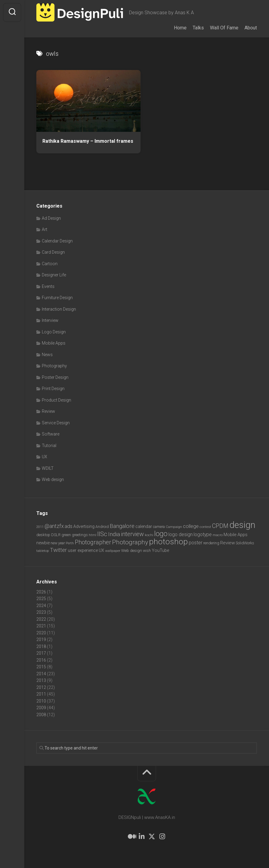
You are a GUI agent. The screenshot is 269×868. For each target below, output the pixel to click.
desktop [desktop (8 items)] (43, 535)
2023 (41, 612)
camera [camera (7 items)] (159, 527)
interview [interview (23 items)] (132, 534)
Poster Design (55, 377)
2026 (41, 592)
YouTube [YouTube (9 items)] (160, 550)
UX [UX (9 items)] (101, 550)
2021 (41, 626)
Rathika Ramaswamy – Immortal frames (88, 141)
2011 (41, 694)
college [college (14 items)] (191, 526)
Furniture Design (57, 298)
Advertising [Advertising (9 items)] (84, 526)
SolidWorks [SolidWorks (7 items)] (245, 543)
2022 (41, 619)
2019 (41, 639)
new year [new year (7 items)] (58, 543)
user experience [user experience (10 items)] (83, 550)
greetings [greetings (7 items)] (80, 535)
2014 (41, 674)
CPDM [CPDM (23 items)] (220, 526)
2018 (41, 646)
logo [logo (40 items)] (161, 534)
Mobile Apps (54, 343)
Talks (198, 28)
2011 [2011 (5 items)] (40, 527)
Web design (53, 479)
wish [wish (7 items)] (147, 551)
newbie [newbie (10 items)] (43, 543)
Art (45, 229)
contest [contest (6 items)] (205, 527)
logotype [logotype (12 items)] (203, 534)
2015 (41, 667)
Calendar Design (57, 241)
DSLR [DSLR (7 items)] (56, 535)
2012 (41, 687)
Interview (50, 320)
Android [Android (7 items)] (102, 527)
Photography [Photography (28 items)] (130, 542)
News (47, 355)
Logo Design (54, 332)
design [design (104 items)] (242, 525)
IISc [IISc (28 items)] (102, 534)
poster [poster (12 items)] (196, 543)
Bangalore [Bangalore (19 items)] (122, 526)
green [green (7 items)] (66, 535)
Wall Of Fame (224, 28)
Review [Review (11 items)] (227, 543)
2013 (41, 680)
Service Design (56, 423)
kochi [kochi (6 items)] (149, 535)
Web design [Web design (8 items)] (132, 551)
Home (180, 28)
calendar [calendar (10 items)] (144, 526)
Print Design (53, 389)
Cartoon (50, 264)
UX (45, 457)
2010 (41, 701)
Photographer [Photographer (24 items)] (93, 542)
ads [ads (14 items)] (68, 526)
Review (48, 411)
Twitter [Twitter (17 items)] (58, 550)
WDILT (48, 468)
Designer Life (54, 275)
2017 (41, 653)
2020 (41, 633)
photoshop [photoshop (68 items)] (168, 541)
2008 (41, 715)
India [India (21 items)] (114, 534)
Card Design (53, 252)
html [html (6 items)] (93, 535)
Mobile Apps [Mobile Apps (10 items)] (236, 535)
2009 (41, 708)
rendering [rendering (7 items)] (211, 543)
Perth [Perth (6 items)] (70, 543)
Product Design (56, 400)
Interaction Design (59, 309)
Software (51, 434)
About (251, 28)
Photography (54, 366)
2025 (41, 599)
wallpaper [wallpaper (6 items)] (113, 551)
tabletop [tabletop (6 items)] (43, 551)
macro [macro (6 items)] (218, 535)
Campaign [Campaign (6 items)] (174, 527)
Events (48, 286)
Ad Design (51, 218)
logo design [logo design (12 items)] (181, 534)
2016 (41, 660)
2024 (41, 606)
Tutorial (49, 446)
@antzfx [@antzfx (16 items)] (54, 526)
